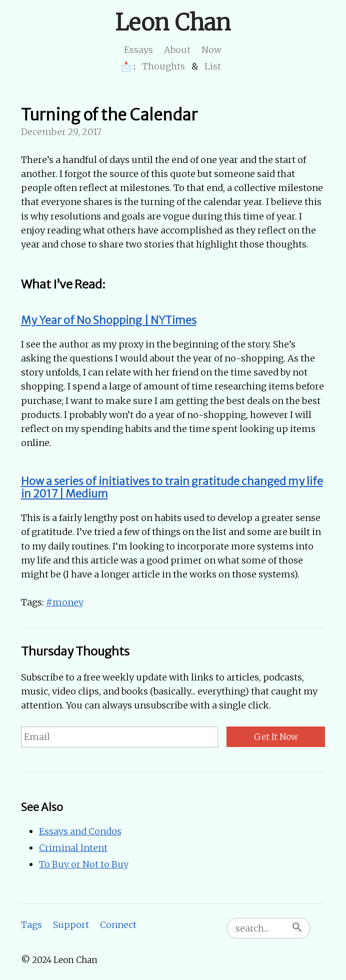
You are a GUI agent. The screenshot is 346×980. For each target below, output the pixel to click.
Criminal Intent (73, 848)
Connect (118, 925)
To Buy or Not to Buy (84, 864)
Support (71, 925)
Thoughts (163, 66)
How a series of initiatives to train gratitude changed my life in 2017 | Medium (172, 488)
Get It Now (276, 737)
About (177, 50)
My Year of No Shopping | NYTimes (109, 320)
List (213, 66)
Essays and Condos (80, 831)
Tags (31, 925)
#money (65, 602)
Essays (138, 50)
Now (211, 50)
